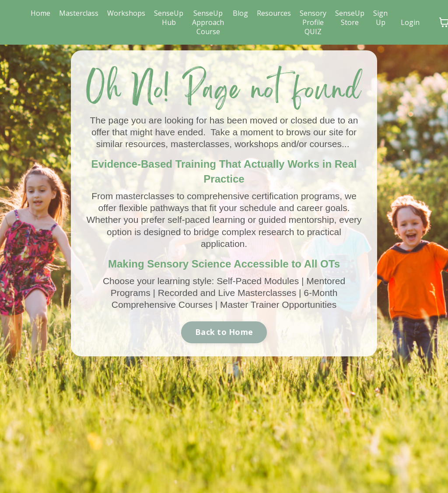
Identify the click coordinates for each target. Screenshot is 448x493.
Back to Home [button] (224, 332)
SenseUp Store (350, 18)
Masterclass (79, 13)
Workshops (126, 13)
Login (410, 22)
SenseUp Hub (169, 18)
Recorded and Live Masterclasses (227, 293)
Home (40, 13)
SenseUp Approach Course (208, 22)
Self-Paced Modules (258, 281)
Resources (274, 13)
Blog (240, 13)
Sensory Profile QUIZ (313, 22)
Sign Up (380, 18)
